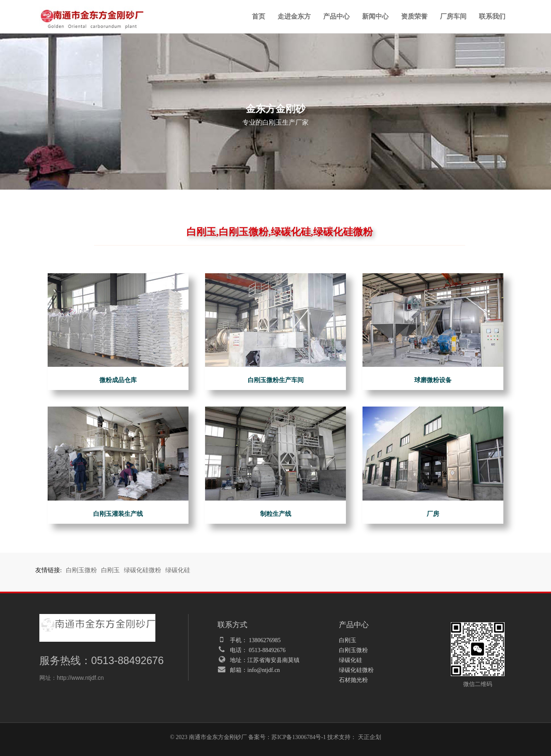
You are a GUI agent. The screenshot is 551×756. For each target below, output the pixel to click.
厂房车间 (453, 16)
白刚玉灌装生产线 (118, 514)
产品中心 (336, 16)
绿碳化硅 (178, 570)
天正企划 (370, 737)
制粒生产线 (276, 514)
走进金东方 (294, 16)
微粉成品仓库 (118, 380)
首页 (259, 16)
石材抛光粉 (353, 680)
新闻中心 (375, 16)
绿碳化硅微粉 (143, 570)
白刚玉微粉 (81, 570)
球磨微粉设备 (433, 380)
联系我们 (492, 16)
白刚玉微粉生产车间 (276, 380)
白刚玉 (110, 570)
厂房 (433, 514)
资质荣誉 (414, 16)
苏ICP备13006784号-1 (298, 737)
